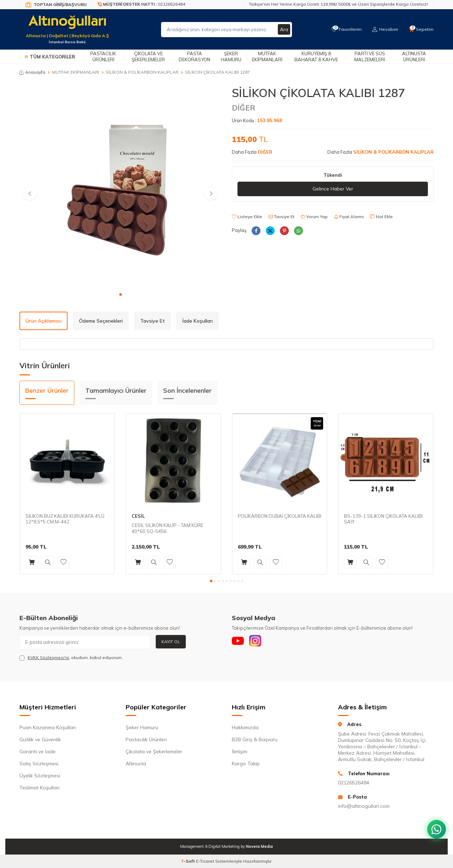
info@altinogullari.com (364, 806)
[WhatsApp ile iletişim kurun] (435, 826)
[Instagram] (258, 642)
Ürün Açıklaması (44, 321)
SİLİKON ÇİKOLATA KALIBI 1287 (217, 72)
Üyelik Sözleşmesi (40, 776)
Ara (284, 29)
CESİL (138, 516)
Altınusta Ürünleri (414, 56)
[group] (120, 187)
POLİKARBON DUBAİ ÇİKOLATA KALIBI (280, 516)
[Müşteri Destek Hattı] (142, 5)
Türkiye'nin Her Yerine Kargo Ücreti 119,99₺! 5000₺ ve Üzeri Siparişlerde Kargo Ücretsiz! (338, 4)
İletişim (240, 751)
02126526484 (354, 783)
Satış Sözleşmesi (39, 764)
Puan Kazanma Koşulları (48, 727)
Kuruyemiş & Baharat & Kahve (316, 56)
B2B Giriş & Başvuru (255, 739)
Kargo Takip (246, 764)
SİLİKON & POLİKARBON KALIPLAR (142, 72)
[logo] (67, 25)
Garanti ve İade (38, 751)
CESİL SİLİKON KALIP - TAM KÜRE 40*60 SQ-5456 (167, 528)
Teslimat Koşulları (39, 788)
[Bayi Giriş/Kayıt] (56, 5)
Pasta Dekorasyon (194, 56)
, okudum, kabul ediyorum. (71, 658)
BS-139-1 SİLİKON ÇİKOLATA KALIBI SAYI (383, 519)
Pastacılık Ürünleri (103, 56)
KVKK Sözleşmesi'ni (48, 657)
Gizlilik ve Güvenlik (40, 739)
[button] (121, 294)
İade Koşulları (197, 321)
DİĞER (243, 108)
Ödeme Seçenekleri (101, 321)
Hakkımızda (245, 727)
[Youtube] (239, 642)
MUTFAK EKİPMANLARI (76, 72)
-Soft (188, 861)
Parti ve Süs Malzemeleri (370, 56)
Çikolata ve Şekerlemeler (148, 56)
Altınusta (136, 764)
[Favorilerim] (345, 29)
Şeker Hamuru (231, 56)
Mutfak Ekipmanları (267, 56)
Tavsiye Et (282, 217)
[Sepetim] (421, 29)
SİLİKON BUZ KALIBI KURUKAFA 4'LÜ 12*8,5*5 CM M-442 (65, 519)
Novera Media (259, 846)
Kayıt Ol (171, 642)
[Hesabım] (384, 29)
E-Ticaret (205, 861)
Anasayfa (32, 72)
